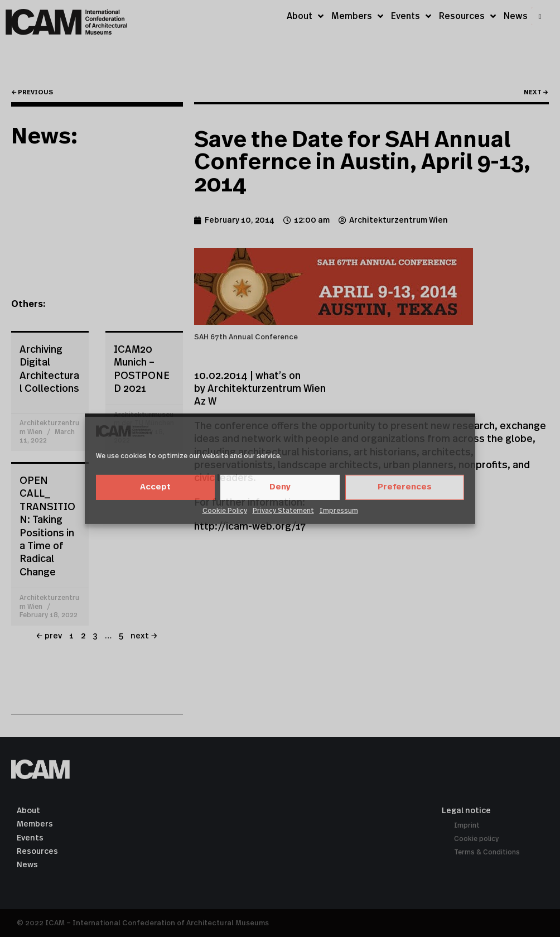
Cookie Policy (225, 511)
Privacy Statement (283, 511)
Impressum (339, 511)
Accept (155, 487)
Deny (280, 487)
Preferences (405, 487)
